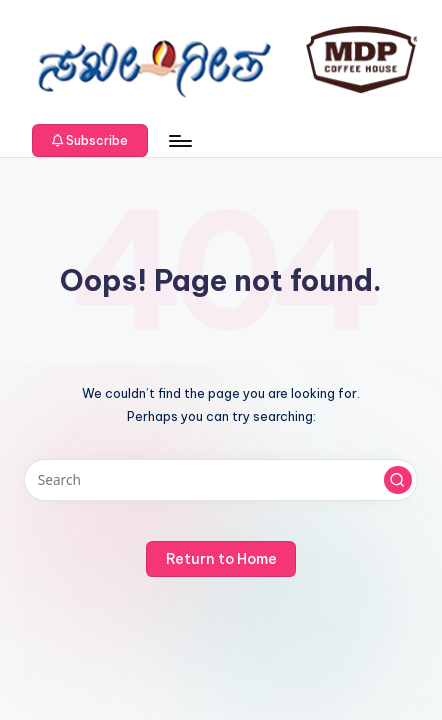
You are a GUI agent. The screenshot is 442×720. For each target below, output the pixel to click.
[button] (90, 141)
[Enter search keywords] (221, 480)
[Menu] (179, 140)
